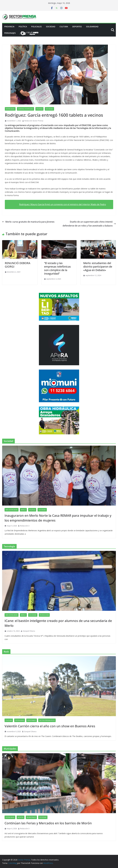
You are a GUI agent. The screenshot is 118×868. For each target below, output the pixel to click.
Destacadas (10, 109)
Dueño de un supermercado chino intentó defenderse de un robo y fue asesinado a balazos (89, 224)
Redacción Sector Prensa (34, 121)
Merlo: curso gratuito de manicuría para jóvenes (28, 222)
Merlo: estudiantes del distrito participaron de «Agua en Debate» (98, 267)
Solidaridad (92, 27)
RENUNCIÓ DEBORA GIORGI (18, 265)
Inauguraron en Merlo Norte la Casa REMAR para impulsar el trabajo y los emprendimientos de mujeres (58, 518)
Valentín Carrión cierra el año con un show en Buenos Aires (50, 726)
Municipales (31, 817)
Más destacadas (12, 510)
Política (23, 27)
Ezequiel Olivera (29, 631)
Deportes (77, 27)
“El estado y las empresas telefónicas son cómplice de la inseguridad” (57, 268)
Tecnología (44, 615)
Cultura (64, 27)
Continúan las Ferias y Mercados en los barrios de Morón (48, 823)
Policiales (36, 27)
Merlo (23, 510)
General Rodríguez (25, 109)
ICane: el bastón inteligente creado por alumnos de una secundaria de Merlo (58, 623)
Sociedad (51, 27)
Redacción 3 (25, 526)
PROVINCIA (9, 27)
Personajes (10, 33)
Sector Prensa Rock (47, 720)
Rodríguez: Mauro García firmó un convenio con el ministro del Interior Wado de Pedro (63, 204)
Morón (21, 817)
